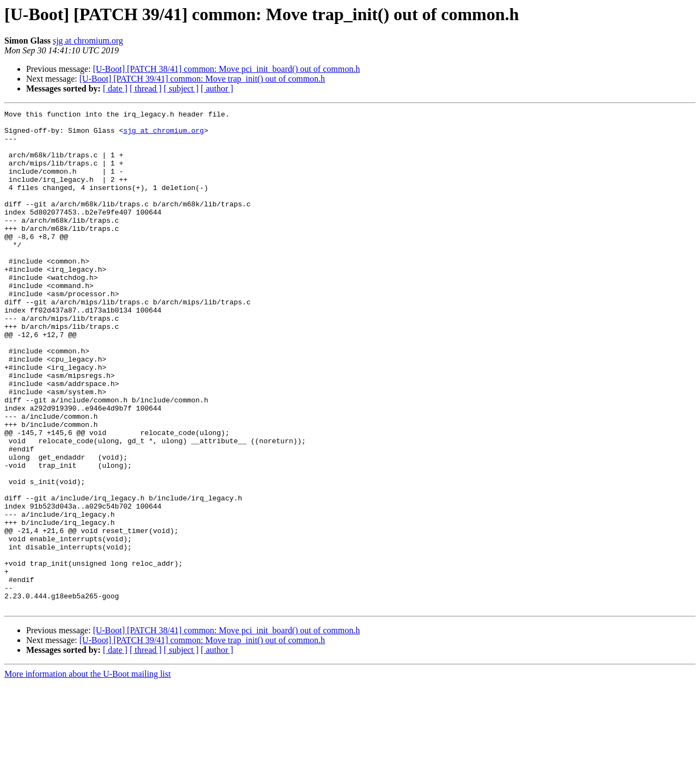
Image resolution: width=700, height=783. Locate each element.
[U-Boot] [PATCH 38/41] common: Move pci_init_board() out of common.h (226, 69)
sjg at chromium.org (88, 41)
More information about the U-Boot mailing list (88, 773)
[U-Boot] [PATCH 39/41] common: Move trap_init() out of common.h (202, 79)
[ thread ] (146, 88)
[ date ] (115, 88)
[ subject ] (181, 88)
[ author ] (217, 88)
